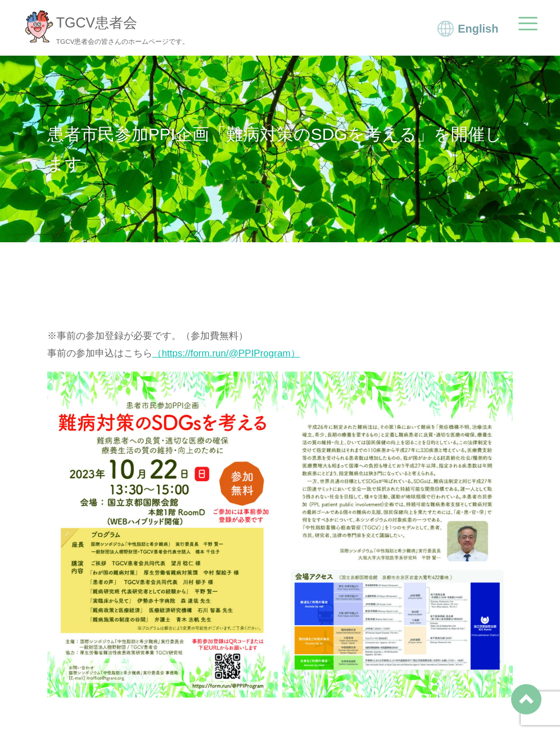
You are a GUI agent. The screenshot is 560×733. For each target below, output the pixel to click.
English (478, 29)
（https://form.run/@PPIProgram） (226, 353)
